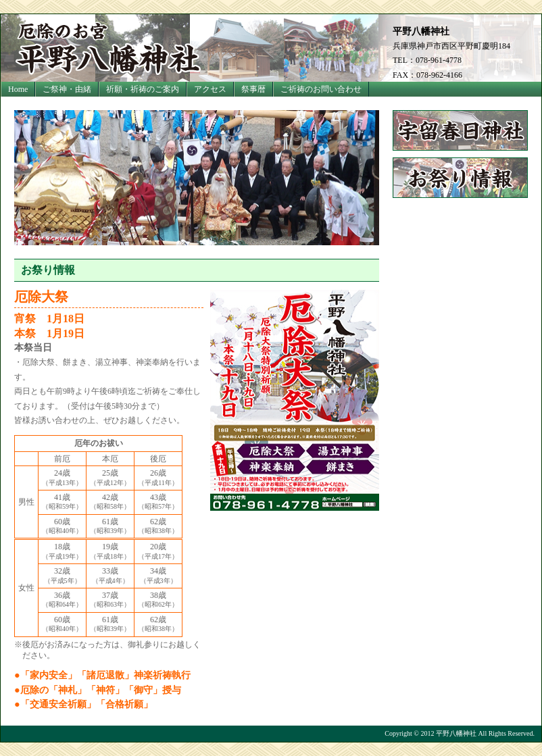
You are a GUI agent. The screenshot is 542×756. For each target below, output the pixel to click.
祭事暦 (253, 89)
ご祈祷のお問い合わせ (321, 89)
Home (18, 89)
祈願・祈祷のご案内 (143, 89)
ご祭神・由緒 (67, 89)
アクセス (210, 89)
